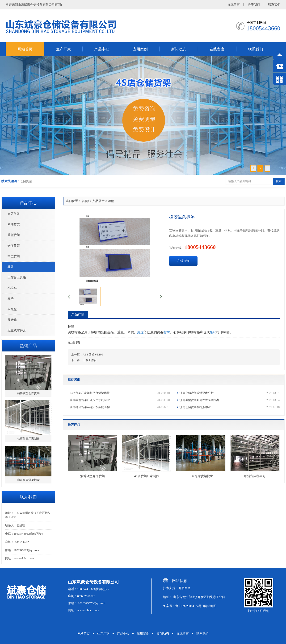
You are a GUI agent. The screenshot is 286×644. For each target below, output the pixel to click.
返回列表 (74, 342)
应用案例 (140, 49)
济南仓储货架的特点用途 (230, 407)
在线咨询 (183, 261)
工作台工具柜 (17, 277)
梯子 (11, 299)
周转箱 (12, 320)
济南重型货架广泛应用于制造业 (120, 400)
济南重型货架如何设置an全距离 (230, 400)
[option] (143, 116)
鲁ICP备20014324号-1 (190, 606)
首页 (85, 201)
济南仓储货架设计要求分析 (230, 393)
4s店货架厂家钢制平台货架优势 (120, 393)
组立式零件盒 (17, 330)
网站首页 (25, 49)
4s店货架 (14, 214)
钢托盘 (12, 309)
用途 (140, 332)
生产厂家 (63, 49)
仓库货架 (14, 246)
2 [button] (260, 168)
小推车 (12, 288)
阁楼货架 (14, 224)
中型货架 (14, 256)
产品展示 (98, 201)
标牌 (167, 332)
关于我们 (254, 5)
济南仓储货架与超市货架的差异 (120, 407)
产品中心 (102, 49)
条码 (213, 332)
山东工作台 (90, 360)
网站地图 (210, 606)
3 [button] (267, 168)
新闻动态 (179, 49)
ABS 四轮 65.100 (93, 355)
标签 (11, 267)
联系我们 (274, 5)
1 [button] (253, 168)
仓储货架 (26, 181)
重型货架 (14, 235)
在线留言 (234, 5)
